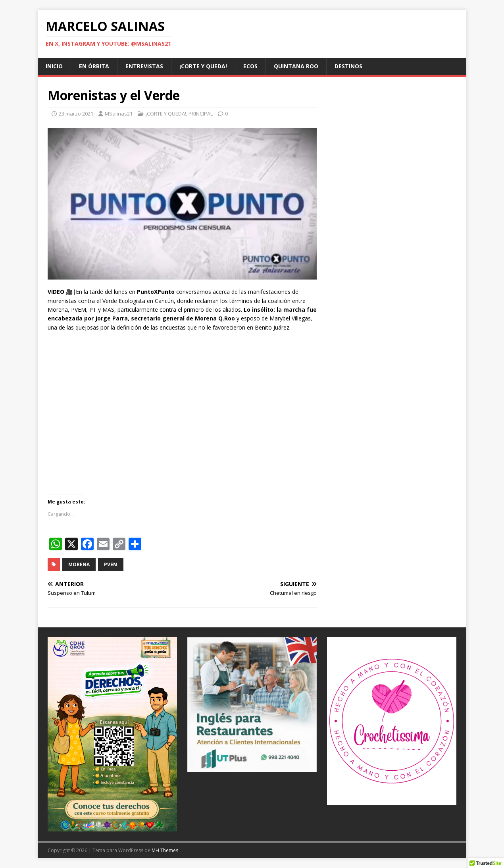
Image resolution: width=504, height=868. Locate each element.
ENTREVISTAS (144, 66)
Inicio (54, 66)
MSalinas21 (119, 114)
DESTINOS (348, 66)
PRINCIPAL (201, 114)
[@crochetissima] (392, 721)
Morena (79, 564)
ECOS (250, 66)
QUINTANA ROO (296, 66)
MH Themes (165, 850)
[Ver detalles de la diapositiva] (112, 734)
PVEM (111, 564)
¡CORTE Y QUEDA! (203, 66)
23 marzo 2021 (76, 114)
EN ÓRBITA (94, 66)
